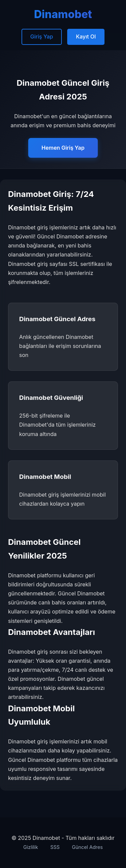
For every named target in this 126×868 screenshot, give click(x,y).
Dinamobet (63, 14)
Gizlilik (31, 847)
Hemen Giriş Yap (63, 148)
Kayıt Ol (86, 37)
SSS (55, 847)
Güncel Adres (87, 847)
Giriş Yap (42, 37)
